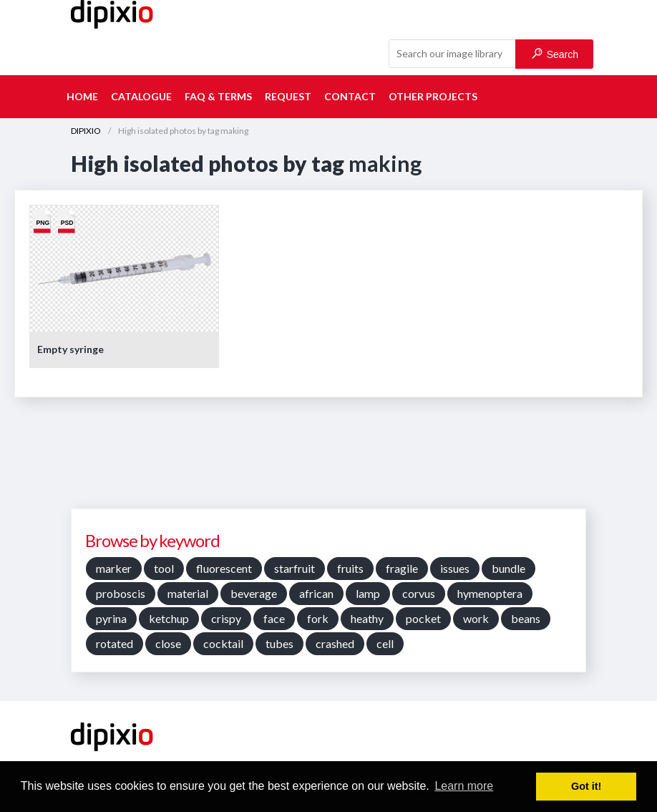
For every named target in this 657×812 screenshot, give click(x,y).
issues (455, 568)
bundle (508, 568)
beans (526, 618)
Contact (350, 96)
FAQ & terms (218, 96)
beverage (254, 593)
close (168, 643)
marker (114, 568)
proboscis (121, 593)
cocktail (223, 643)
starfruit (295, 568)
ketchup (169, 618)
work (476, 618)
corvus (419, 593)
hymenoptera (490, 593)
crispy (226, 618)
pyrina (111, 618)
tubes (279, 643)
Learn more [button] (464, 786)
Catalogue (141, 96)
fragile (402, 568)
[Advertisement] (328, 458)
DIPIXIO (86, 131)
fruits (350, 568)
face (274, 618)
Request (288, 96)
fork (318, 618)
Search (555, 54)
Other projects (433, 96)
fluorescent (224, 568)
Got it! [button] (586, 786)
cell (385, 643)
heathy (367, 618)
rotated (115, 643)
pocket (423, 618)
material (188, 593)
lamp (368, 593)
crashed (335, 643)
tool (164, 568)
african (316, 593)
